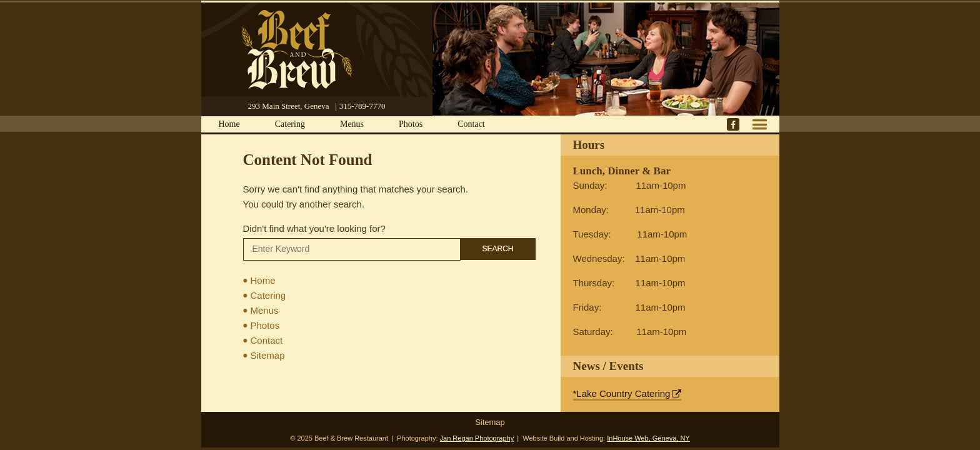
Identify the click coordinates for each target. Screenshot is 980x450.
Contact (471, 124)
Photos (411, 124)
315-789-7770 (362, 106)
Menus (352, 124)
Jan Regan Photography (477, 438)
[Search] (352, 249)
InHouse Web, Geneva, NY (648, 438)
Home (229, 124)
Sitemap (268, 355)
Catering (290, 124)
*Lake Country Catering (622, 393)
